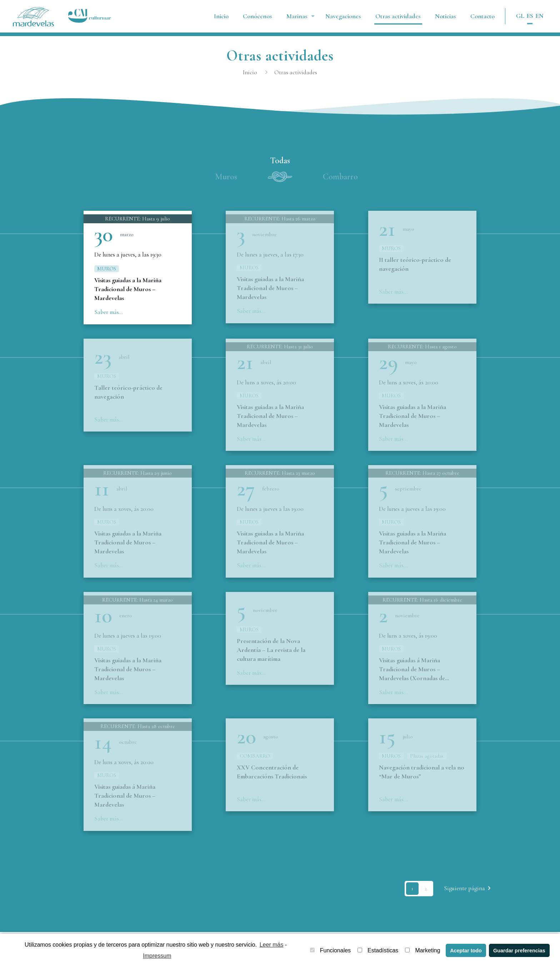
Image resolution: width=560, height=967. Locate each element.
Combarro (340, 177)
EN (539, 16)
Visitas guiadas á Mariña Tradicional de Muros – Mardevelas (125, 800)
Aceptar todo (466, 951)
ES (530, 16)
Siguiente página (469, 893)
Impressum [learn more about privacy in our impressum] (157, 956)
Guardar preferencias (519, 951)
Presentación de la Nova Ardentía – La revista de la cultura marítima (271, 653)
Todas (280, 161)
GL (520, 16)
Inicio (250, 72)
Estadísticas (378, 950)
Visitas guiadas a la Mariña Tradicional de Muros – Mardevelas (128, 289)
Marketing (422, 950)
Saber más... (109, 312)
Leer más (272, 945)
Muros (226, 177)
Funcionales (330, 950)
